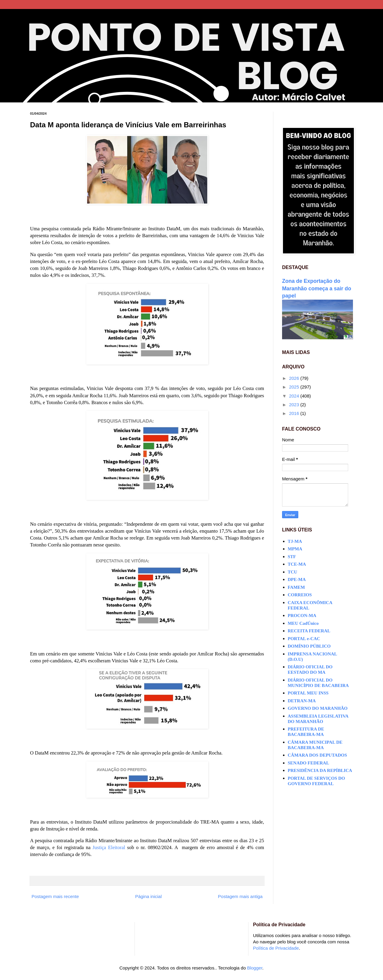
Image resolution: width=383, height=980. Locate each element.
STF (292, 557)
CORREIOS (300, 595)
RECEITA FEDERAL (309, 631)
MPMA (295, 549)
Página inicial (148, 896)
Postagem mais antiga (240, 896)
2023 (295, 405)
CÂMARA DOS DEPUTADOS (317, 755)
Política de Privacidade (276, 948)
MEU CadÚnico (303, 623)
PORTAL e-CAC (304, 639)
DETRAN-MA (302, 701)
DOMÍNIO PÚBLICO (309, 646)
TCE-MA (297, 564)
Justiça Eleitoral (109, 847)
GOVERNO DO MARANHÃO (318, 708)
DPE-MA (297, 579)
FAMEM (296, 587)
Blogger (255, 968)
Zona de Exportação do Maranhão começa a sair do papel (317, 288)
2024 (295, 396)
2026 (295, 378)
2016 (295, 413)
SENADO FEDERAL (309, 763)
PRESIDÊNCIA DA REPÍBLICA (320, 770)
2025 (295, 387)
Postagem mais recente (55, 896)
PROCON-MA (302, 616)
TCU (293, 572)
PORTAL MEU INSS (308, 693)
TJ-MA (295, 541)
